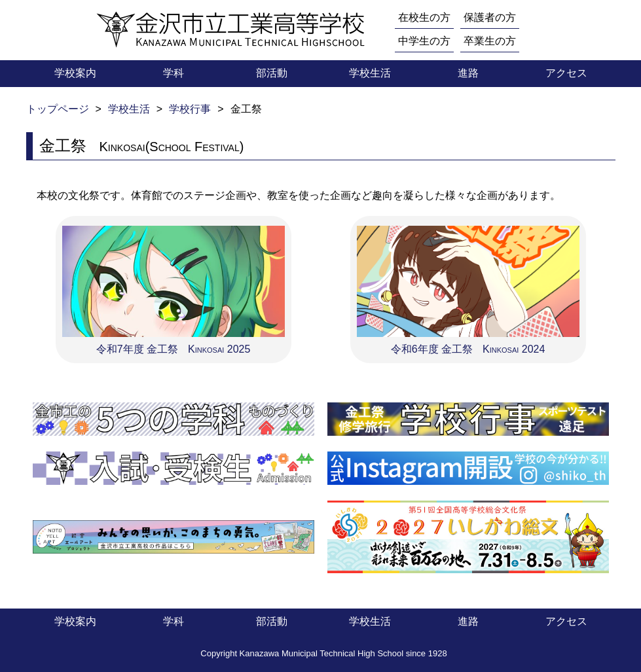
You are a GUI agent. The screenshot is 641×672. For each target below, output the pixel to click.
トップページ (58, 109)
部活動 (272, 73)
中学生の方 (424, 41)
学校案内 (75, 73)
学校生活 (370, 73)
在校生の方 (424, 17)
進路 (468, 73)
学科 (174, 73)
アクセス (566, 73)
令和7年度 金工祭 (174, 289)
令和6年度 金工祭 (468, 289)
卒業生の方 (490, 41)
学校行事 (190, 109)
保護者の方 (490, 17)
